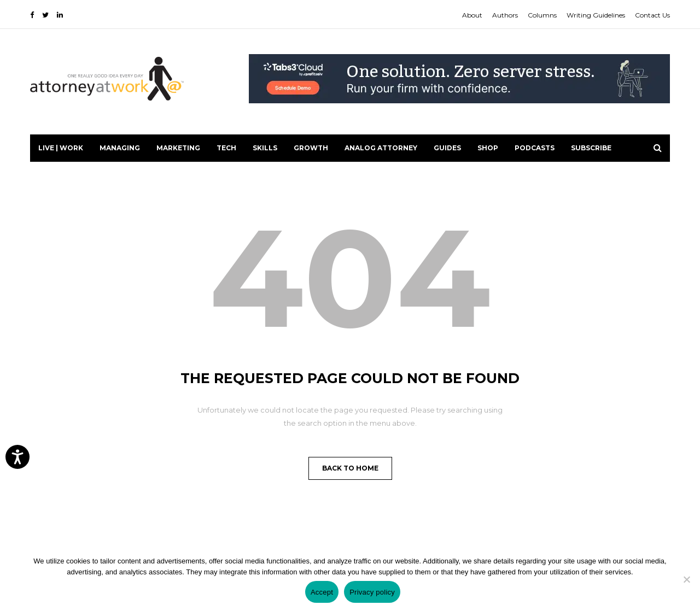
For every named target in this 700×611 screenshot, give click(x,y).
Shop (488, 148)
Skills (265, 148)
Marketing (178, 148)
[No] (686, 579)
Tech (226, 148)
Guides (447, 148)
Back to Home (350, 468)
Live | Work (61, 148)
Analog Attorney (381, 148)
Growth (311, 148)
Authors (505, 15)
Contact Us (652, 15)
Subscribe (591, 148)
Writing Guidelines (596, 15)
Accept (322, 592)
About (472, 15)
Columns (542, 15)
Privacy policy (372, 592)
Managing (120, 148)
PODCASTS (535, 148)
